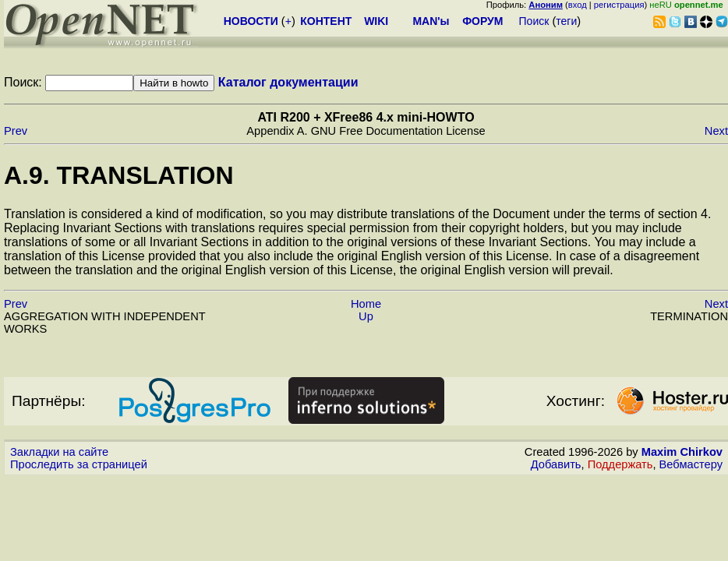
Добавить (556, 464)
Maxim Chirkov (682, 452)
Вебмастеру (691, 464)
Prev (16, 131)
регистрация (619, 5)
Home (366, 304)
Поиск (534, 21)
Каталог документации (288, 82)
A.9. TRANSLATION (119, 175)
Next (716, 131)
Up (366, 316)
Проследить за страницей (79, 464)
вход (578, 5)
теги (566, 21)
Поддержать (620, 464)
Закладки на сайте (59, 452)
